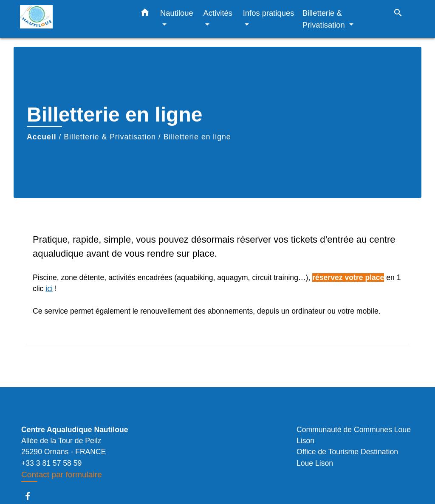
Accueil (42, 137)
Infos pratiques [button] (269, 13)
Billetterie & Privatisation (110, 137)
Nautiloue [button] (177, 13)
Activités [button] (218, 13)
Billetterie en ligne (197, 137)
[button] (145, 14)
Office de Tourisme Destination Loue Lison (347, 457)
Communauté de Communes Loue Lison (354, 435)
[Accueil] (73, 19)
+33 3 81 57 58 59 (51, 463)
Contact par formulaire (62, 474)
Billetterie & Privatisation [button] (325, 19)
